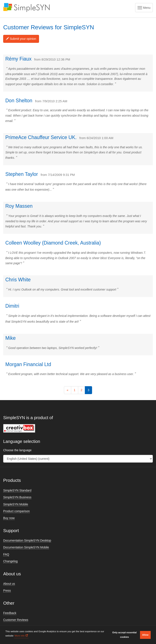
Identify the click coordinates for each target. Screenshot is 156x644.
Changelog (10, 561)
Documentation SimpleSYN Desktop (27, 540)
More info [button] (19, 636)
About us (9, 584)
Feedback (10, 613)
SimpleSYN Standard (17, 490)
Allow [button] (145, 635)
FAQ (6, 554)
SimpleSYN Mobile (16, 504)
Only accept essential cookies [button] (124, 635)
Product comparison (17, 511)
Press (7, 591)
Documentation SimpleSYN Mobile (26, 547)
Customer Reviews (16, 620)
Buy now (9, 518)
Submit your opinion (21, 39)
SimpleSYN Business (17, 497)
